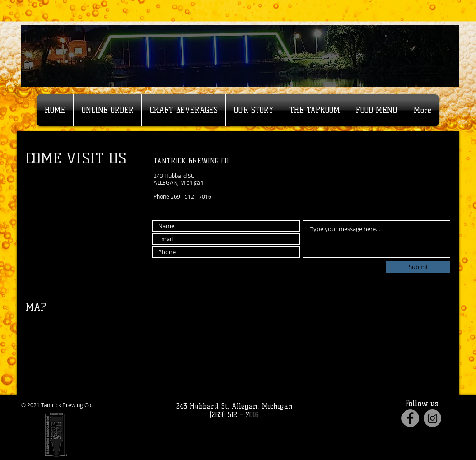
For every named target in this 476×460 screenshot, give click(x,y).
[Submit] (418, 267)
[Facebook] (410, 418)
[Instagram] (432, 418)
